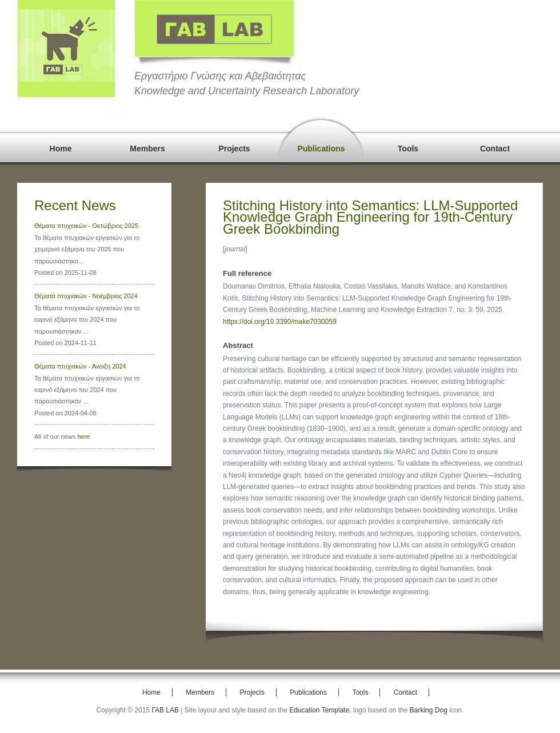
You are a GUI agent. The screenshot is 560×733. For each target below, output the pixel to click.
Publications (321, 149)
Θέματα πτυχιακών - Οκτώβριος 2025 (86, 226)
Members (147, 149)
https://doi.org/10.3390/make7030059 (280, 322)
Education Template (319, 710)
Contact (495, 149)
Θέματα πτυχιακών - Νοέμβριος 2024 (86, 296)
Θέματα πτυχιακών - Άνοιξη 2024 (80, 366)
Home (61, 149)
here (83, 436)
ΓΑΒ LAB (165, 710)
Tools (408, 149)
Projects (234, 149)
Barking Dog (429, 710)
